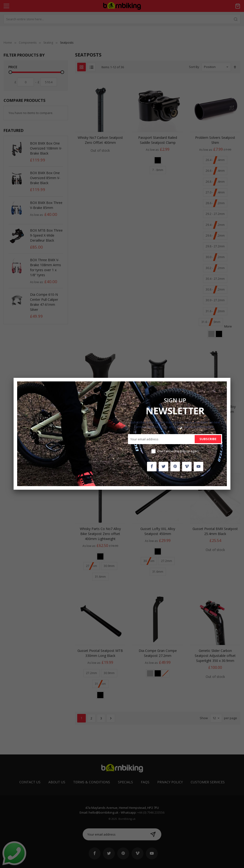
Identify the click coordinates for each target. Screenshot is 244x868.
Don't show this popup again (178, 451)
